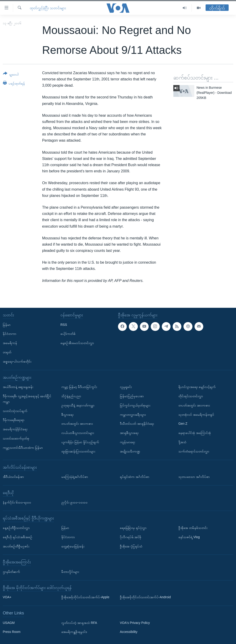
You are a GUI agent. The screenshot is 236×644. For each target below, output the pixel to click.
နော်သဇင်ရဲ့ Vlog (189, 537)
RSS (64, 324)
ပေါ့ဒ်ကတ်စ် (68, 334)
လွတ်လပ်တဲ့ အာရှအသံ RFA (79, 623)
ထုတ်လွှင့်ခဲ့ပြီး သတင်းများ (48, 8)
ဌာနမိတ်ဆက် (11, 572)
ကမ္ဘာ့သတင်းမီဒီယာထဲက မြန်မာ (23, 448)
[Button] (11, 75)
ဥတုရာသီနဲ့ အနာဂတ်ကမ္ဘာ (78, 405)
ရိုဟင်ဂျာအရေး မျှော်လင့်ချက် (197, 387)
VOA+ (7, 597)
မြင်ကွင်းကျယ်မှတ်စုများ (135, 405)
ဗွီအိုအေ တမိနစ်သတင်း (193, 528)
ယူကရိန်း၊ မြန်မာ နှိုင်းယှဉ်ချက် (80, 442)
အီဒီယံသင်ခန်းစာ (13, 477)
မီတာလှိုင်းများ (70, 572)
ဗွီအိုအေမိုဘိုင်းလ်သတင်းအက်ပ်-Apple (85, 597)
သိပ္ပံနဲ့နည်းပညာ (71, 396)
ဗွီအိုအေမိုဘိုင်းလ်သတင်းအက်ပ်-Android (145, 597)
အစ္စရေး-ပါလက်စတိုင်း (17, 361)
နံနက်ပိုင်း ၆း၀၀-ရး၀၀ (17, 502)
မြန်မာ (7, 324)
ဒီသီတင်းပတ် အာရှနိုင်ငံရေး (137, 424)
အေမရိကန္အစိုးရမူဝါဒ (74, 632)
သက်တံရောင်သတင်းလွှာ (194, 451)
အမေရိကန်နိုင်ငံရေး (15, 429)
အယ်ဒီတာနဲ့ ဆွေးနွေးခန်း (18, 387)
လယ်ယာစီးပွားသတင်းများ (78, 433)
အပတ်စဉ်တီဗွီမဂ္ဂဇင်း (16, 546)
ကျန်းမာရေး (127, 442)
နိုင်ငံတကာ (10, 334)
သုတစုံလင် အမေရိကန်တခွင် (196, 414)
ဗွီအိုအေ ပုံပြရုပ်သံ (131, 546)
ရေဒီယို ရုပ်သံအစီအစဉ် (18, 537)
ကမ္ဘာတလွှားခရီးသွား (133, 414)
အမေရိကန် (10, 343)
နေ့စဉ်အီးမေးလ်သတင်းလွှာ (77, 343)
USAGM (9, 623)
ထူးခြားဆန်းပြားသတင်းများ (78, 451)
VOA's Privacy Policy (135, 623)
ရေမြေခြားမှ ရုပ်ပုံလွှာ (133, 528)
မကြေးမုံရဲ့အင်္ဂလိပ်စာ (75, 477)
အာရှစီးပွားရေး (129, 433)
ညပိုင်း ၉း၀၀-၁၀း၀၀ (74, 502)
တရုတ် (7, 352)
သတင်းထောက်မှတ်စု (16, 438)
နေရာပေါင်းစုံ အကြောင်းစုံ (195, 433)
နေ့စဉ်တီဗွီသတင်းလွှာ (16, 528)
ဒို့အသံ (182, 442)
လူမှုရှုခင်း (126, 387)
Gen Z (183, 424)
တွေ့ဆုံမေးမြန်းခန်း (73, 546)
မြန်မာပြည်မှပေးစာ (132, 396)
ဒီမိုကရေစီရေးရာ (14, 420)
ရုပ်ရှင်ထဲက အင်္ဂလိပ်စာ (135, 477)
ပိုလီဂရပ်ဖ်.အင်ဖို (131, 537)
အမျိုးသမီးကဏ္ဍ (130, 451)
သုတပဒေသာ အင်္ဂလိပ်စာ (194, 477)
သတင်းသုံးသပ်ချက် (15, 411)
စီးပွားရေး (67, 414)
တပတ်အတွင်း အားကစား (77, 424)
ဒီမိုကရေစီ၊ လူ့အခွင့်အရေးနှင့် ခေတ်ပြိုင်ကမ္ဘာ (27, 399)
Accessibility (129, 632)
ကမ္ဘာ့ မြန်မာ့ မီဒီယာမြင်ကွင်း (79, 387)
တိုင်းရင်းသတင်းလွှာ (191, 396)
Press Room (12, 632)
